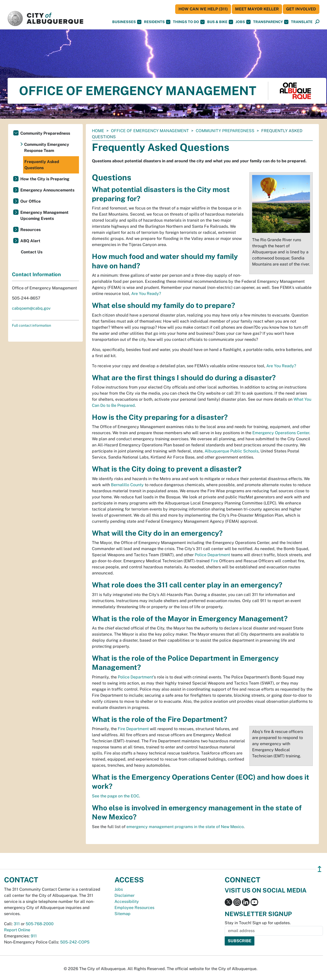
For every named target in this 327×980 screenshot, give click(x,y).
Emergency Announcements (47, 190)
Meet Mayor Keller (257, 9)
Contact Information (36, 274)
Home (98, 131)
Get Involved (301, 9)
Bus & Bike (220, 22)
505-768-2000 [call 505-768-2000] (40, 924)
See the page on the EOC (116, 796)
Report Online (17, 930)
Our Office (30, 201)
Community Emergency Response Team (47, 147)
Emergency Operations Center (281, 433)
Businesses (127, 22)
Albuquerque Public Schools (232, 451)
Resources (30, 230)
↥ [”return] (320, 869)
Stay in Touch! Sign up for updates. (258, 923)
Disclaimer (125, 895)
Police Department (212, 555)
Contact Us (32, 252)
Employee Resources (134, 908)
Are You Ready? (146, 294)
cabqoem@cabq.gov (31, 308)
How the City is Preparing (45, 179)
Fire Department (133, 729)
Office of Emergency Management (150, 131)
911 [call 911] (34, 936)
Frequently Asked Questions (42, 165)
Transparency (271, 22)
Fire (214, 561)
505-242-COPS (75, 942)
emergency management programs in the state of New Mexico (185, 827)
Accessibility (127, 902)
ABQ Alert (30, 241)
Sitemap (122, 914)
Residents (157, 22)
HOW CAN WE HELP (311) (203, 9)
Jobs (243, 22)
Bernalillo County (127, 485)
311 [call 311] (17, 924)
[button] (302, 22)
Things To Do (189, 22)
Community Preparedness (225, 131)
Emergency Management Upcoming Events (44, 215)
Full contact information (31, 325)
